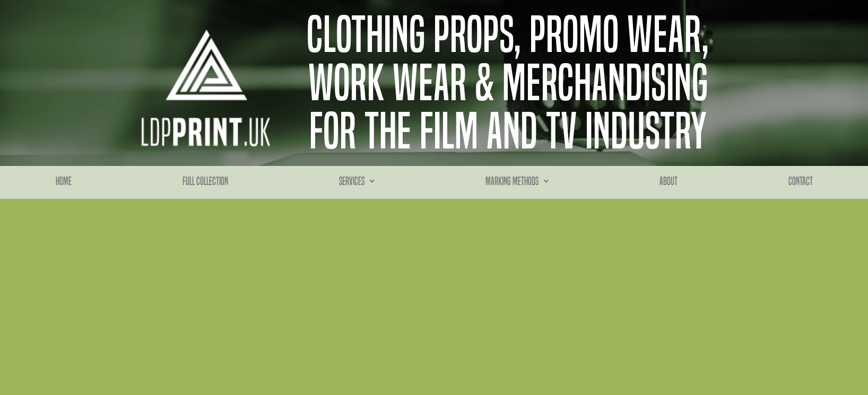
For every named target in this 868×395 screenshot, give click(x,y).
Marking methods (517, 181)
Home (64, 181)
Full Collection (205, 181)
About (669, 181)
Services (357, 181)
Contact (801, 181)
